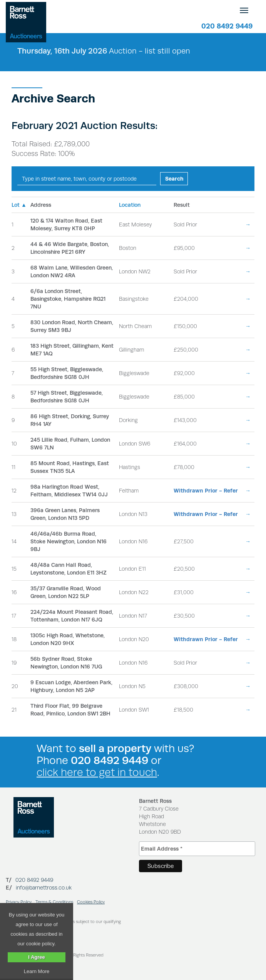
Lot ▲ (19, 205)
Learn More (37, 971)
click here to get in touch (97, 772)
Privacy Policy (19, 902)
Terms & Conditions (54, 902)
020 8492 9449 (227, 26)
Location (130, 205)
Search (174, 179)
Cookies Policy (91, 902)
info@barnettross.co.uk (44, 888)
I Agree (37, 957)
